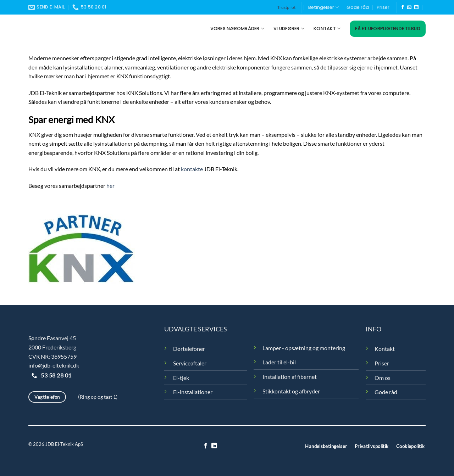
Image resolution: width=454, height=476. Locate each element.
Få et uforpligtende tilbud (388, 29)
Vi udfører (289, 29)
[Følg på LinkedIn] (416, 7)
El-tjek (181, 378)
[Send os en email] (409, 7)
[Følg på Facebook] (403, 7)
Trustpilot (286, 7)
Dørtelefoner (189, 349)
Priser (383, 7)
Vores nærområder (237, 29)
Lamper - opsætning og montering (304, 348)
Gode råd (358, 7)
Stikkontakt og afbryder (291, 391)
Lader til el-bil (279, 362)
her (110, 186)
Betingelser (323, 7)
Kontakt (327, 29)
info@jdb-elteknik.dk (54, 365)
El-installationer (193, 392)
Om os (383, 378)
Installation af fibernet (290, 377)
